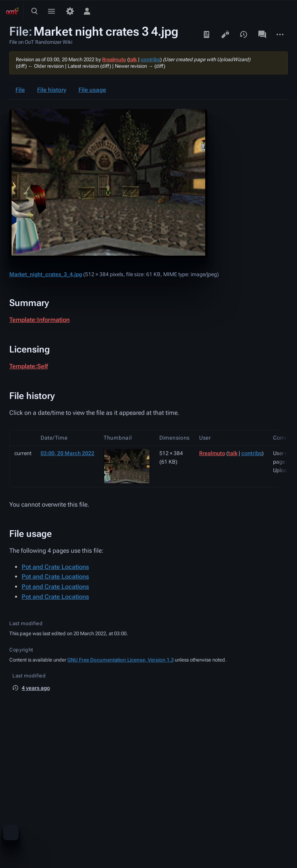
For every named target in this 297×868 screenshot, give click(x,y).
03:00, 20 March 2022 (67, 453)
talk (133, 59)
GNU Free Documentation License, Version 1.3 (120, 660)
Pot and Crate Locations (55, 567)
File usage (92, 90)
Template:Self (29, 366)
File (20, 90)
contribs (150, 59)
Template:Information (39, 320)
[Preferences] (70, 11)
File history (52, 90)
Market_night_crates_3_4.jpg (46, 274)
